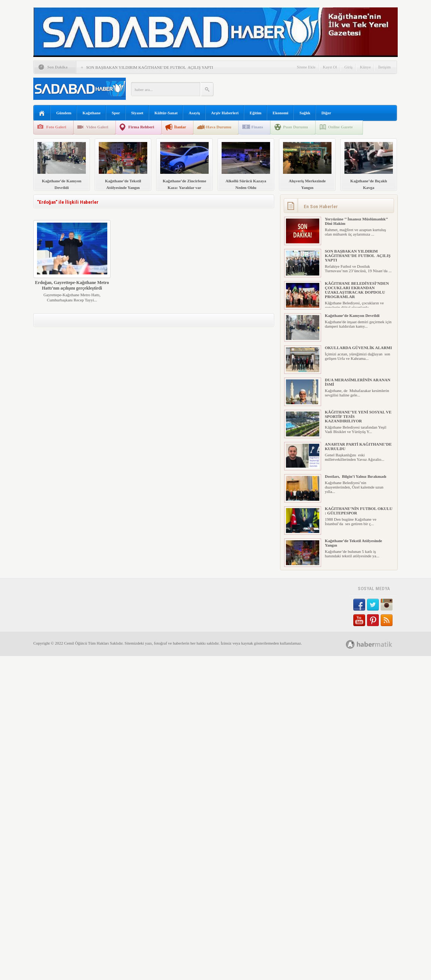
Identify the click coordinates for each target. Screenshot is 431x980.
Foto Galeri (56, 127)
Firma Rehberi (141, 127)
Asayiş (194, 113)
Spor (116, 113)
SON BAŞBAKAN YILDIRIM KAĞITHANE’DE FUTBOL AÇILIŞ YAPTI (150, 67)
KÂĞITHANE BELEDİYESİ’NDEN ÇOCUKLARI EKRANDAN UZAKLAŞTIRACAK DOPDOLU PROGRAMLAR (357, 290)
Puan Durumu (296, 127)
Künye (365, 67)
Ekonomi (281, 113)
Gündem (64, 113)
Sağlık (305, 113)
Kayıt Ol (330, 67)
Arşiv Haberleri (225, 113)
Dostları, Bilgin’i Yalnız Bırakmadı (356, 476)
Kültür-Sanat (166, 113)
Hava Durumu (219, 127)
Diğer (326, 113)
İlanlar (180, 127)
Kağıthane (92, 113)
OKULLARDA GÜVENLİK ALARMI (358, 348)
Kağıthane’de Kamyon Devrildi (352, 315)
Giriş (348, 67)
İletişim (384, 67)
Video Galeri (97, 127)
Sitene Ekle (306, 67)
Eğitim (256, 113)
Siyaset (137, 113)
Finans (257, 127)
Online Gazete (341, 127)
